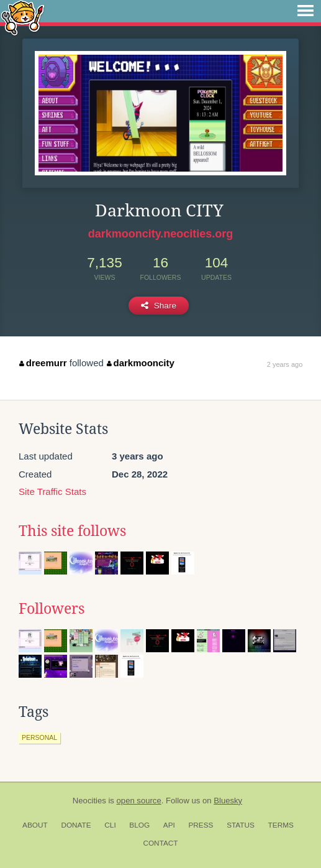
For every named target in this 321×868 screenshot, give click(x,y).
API (169, 825)
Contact (160, 843)
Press (201, 825)
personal (39, 737)
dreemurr (43, 363)
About (35, 825)
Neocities (89, 801)
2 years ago (285, 364)
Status (241, 825)
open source (139, 801)
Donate (76, 825)
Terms (281, 825)
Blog (139, 825)
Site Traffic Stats (52, 492)
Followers (52, 609)
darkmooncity (141, 363)
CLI (110, 825)
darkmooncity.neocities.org (161, 234)
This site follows (72, 531)
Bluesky (228, 801)
